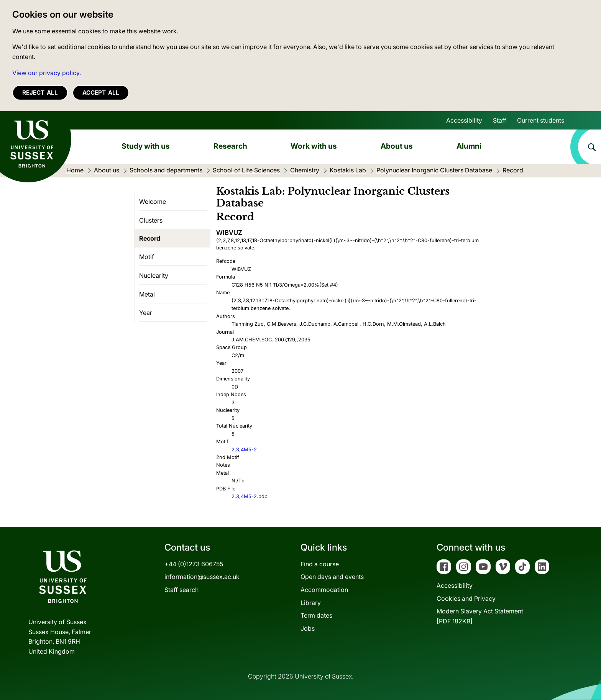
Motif (147, 257)
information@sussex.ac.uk (202, 577)
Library (311, 603)
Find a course (320, 564)
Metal (147, 294)
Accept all (101, 93)
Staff (500, 120)
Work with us (314, 146)
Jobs (308, 628)
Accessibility (464, 120)
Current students (541, 120)
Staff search (181, 590)
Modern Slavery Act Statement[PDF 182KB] (480, 616)
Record (150, 238)
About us (397, 146)
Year (146, 313)
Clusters (151, 220)
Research (230, 146)
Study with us (146, 146)
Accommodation (324, 590)
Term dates (316, 615)
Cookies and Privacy (466, 598)
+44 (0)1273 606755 (194, 564)
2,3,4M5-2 (244, 450)
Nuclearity (154, 275)
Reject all (40, 93)
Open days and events (332, 577)
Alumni (469, 146)
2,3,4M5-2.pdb (250, 496)
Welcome (153, 202)
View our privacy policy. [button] (47, 73)
